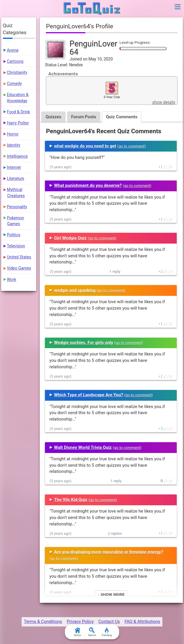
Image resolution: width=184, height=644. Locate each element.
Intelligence (17, 156)
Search (92, 632)
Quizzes (53, 117)
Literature (15, 178)
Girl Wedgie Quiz (70, 238)
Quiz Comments (122, 117)
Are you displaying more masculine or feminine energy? (109, 552)
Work (11, 280)
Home (77, 632)
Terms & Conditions (43, 622)
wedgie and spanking (75, 290)
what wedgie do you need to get (85, 146)
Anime (13, 50)
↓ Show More (111, 594)
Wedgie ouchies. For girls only (84, 343)
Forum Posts (84, 117)
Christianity (17, 72)
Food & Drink (18, 112)
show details (164, 102)
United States (19, 257)
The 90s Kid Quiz (71, 500)
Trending (106, 632)
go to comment (132, 146)
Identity (13, 145)
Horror (13, 134)
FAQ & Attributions (142, 622)
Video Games (19, 268)
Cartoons (15, 61)
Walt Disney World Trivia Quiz (83, 447)
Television (16, 246)
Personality (17, 207)
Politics (13, 235)
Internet (14, 167)
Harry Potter (18, 123)
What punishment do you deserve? (88, 185)
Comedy (14, 84)
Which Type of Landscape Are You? (88, 395)
